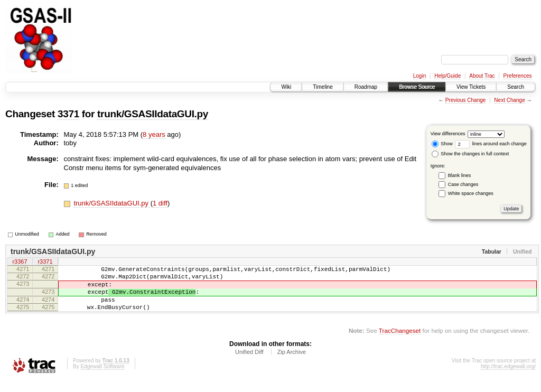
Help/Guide (447, 76)
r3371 (45, 263)
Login (419, 76)
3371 (68, 114)
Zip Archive (292, 363)
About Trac (482, 76)
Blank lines (460, 175)
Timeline (323, 87)
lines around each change (491, 144)
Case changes (463, 184)
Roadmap (366, 87)
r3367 (20, 263)
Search (516, 87)
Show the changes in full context (470, 154)
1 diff (160, 203)
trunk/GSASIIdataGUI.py (153, 114)
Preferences (518, 76)
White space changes (471, 193)
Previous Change (466, 100)
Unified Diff (249, 363)
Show (442, 144)
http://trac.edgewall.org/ (508, 377)
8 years (154, 134)
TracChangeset (400, 342)
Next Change (509, 100)
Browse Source (417, 87)
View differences (448, 134)
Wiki (286, 87)
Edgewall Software (102, 377)
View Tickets (471, 87)
